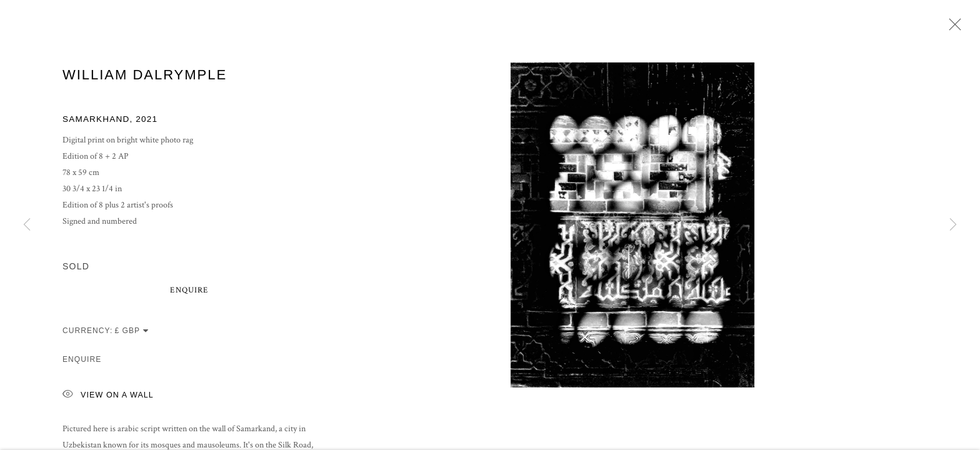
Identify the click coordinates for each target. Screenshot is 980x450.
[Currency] (132, 332)
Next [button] (953, 225)
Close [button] (952, 28)
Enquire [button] (189, 292)
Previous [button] (27, 225)
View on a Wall (108, 397)
